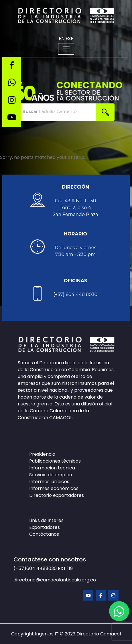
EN (62, 38)
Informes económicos (54, 488)
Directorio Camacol (99, 634)
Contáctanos (44, 534)
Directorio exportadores (57, 495)
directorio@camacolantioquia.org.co (55, 580)
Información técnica (52, 468)
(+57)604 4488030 (36, 568)
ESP (70, 38)
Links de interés (46, 520)
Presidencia (42, 454)
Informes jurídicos (49, 482)
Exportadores (45, 527)
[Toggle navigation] (66, 49)
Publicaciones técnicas (55, 461)
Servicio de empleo (51, 475)
